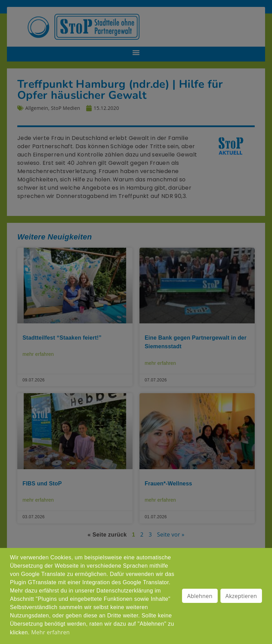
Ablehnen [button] (200, 596)
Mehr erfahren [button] (50, 632)
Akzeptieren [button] (241, 596)
